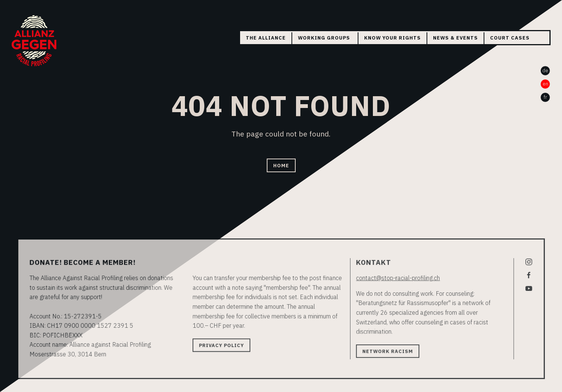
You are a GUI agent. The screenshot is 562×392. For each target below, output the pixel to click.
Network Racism (385, 350)
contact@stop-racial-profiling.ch (395, 279)
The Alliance (266, 38)
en (545, 84)
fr (545, 97)
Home (281, 165)
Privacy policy (223, 344)
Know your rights (392, 38)
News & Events (455, 38)
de (545, 71)
